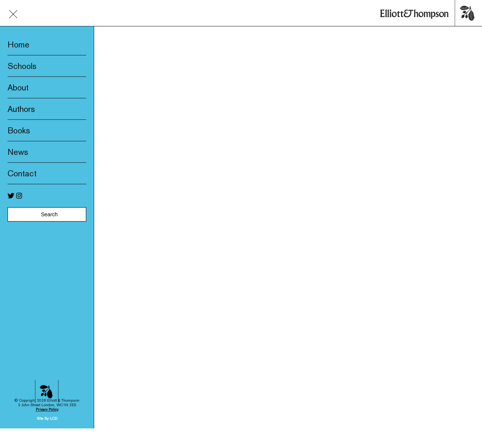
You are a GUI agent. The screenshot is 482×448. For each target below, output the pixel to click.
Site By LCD (47, 405)
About (18, 87)
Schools (22, 66)
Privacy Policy (47, 396)
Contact (22, 173)
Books (19, 130)
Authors (21, 109)
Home (18, 44)
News (18, 152)
